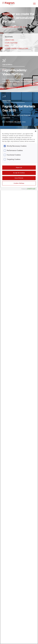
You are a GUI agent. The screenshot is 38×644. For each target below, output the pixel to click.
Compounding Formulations (17, 48)
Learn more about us (14, 27)
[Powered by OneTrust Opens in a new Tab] (29, 189)
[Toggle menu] (34, 4)
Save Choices (19, 178)
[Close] (36, 131)
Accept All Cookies (19, 173)
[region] (19, 386)
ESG (7, 46)
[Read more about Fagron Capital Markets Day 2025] (19, 109)
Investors (9, 40)
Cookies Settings (19, 183)
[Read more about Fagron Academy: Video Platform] (19, 74)
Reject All (19, 168)
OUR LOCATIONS (11, 43)
